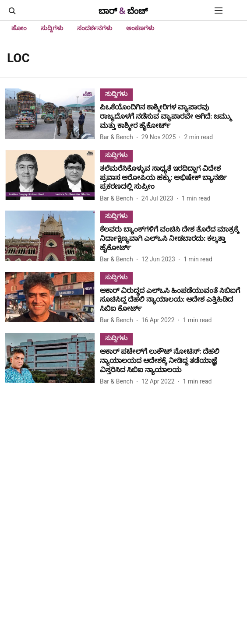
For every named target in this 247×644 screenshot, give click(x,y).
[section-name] (116, 93)
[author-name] (118, 137)
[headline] (171, 116)
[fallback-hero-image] (53, 115)
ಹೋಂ (19, 28)
